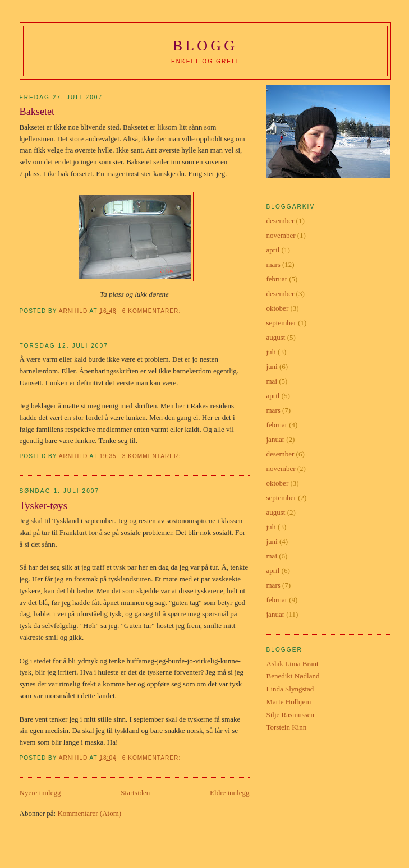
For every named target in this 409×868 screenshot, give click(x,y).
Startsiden (135, 793)
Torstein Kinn (287, 727)
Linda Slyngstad (290, 689)
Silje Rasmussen (291, 715)
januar (275, 439)
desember (281, 221)
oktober (278, 308)
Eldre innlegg (229, 793)
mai (272, 381)
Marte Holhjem (289, 702)
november (281, 235)
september (281, 323)
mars (274, 264)
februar (277, 279)
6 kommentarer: (153, 311)
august (276, 337)
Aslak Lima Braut (293, 664)
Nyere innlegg (40, 793)
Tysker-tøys (43, 506)
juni (272, 366)
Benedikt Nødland (293, 676)
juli (271, 352)
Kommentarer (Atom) (89, 813)
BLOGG (205, 46)
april (273, 250)
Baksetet (37, 112)
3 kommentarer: (153, 456)
